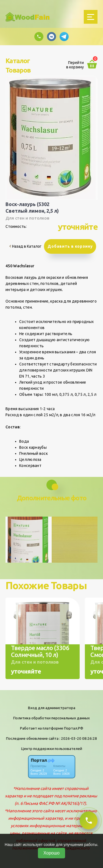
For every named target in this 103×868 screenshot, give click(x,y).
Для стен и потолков (27, 218)
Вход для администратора (52, 708)
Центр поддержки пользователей (52, 749)
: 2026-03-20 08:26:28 (78, 738)
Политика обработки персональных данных (51, 718)
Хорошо (51, 853)
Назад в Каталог (25, 246)
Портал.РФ (74, 728)
